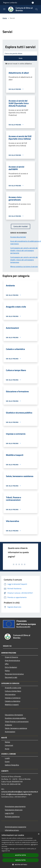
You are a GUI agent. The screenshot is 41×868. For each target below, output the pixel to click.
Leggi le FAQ (9, 813)
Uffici (7, 664)
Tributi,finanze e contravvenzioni (17, 721)
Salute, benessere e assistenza (16, 728)
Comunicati (9, 745)
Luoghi (7, 758)
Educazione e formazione (14, 715)
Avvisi (7, 749)
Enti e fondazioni (11, 667)
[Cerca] (37, 9)
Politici (7, 671)
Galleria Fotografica (12, 765)
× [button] (39, 834)
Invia (21, 58)
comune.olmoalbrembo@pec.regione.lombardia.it (20, 792)
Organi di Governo (11, 657)
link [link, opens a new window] (9, 851)
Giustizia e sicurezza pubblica (15, 718)
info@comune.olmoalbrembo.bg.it (19, 794)
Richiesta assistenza (12, 817)
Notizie (7, 742)
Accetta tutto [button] (20, 855)
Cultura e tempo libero (13, 691)
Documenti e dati (11, 677)
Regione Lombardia (10, 3)
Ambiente (8, 725)
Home (5, 18)
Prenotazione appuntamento (15, 806)
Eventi (7, 762)
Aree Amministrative (12, 660)
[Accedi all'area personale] (33, 3)
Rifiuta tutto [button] (21, 860)
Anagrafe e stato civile (13, 688)
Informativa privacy (12, 830)
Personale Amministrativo (14, 674)
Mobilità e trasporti (12, 705)
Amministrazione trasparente (16, 827)
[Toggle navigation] (4, 9)
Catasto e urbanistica (13, 701)
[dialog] (20, 850)
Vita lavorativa (10, 694)
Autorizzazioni (10, 732)
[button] (20, 865)
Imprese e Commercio (13, 698)
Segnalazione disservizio (14, 810)
